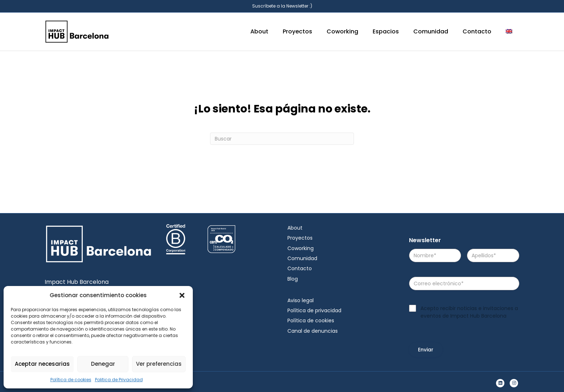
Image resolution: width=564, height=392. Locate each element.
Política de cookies (71, 380)
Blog (293, 279)
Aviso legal (301, 300)
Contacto (477, 31)
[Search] (282, 139)
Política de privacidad (314, 310)
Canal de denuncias (313, 331)
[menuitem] (509, 32)
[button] (182, 295)
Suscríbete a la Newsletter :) (282, 6)
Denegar (103, 364)
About (259, 31)
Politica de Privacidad (119, 380)
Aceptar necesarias (42, 364)
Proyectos (297, 31)
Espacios (386, 31)
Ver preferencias (159, 364)
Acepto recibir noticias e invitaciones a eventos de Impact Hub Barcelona (469, 312)
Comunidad (431, 31)
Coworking (342, 31)
